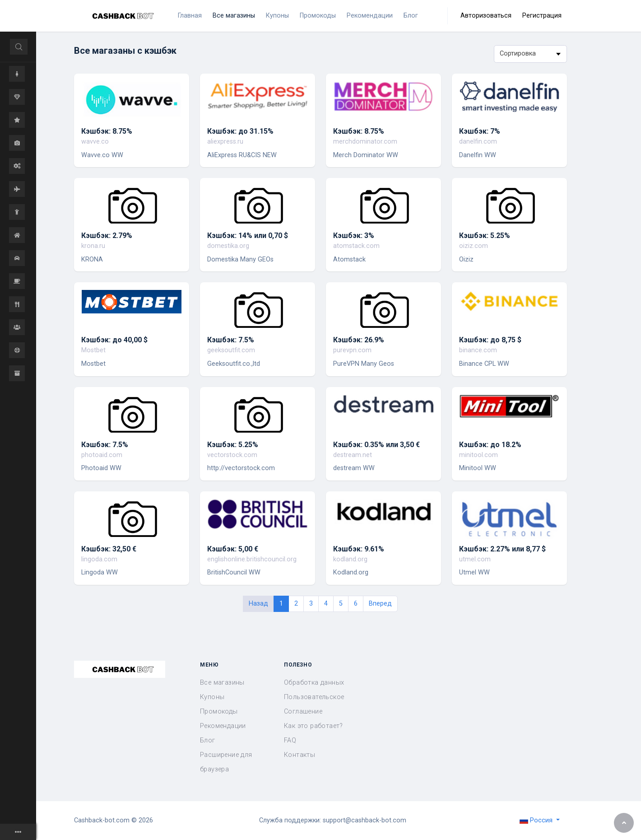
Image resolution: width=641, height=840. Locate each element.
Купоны (212, 697)
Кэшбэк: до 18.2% (490, 445)
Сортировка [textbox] (518, 54)
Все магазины (222, 683)
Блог (208, 740)
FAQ (290, 740)
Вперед (380, 604)
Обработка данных (314, 683)
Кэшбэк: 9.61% (359, 549)
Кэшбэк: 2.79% (107, 236)
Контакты (300, 755)
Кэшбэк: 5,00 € (233, 549)
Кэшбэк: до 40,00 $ (114, 340)
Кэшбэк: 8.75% (107, 131)
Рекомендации (223, 726)
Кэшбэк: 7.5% (231, 340)
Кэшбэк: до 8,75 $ (490, 340)
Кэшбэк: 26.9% (359, 340)
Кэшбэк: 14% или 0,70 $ (248, 236)
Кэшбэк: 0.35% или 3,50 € (376, 445)
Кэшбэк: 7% (480, 131)
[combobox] (530, 54)
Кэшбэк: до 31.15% (240, 131)
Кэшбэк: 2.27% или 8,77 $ (502, 549)
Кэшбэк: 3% (354, 236)
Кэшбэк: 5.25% (485, 236)
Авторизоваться (486, 16)
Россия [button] (537, 820)
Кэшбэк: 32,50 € (109, 549)
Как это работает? (314, 726)
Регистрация (542, 16)
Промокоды (219, 712)
